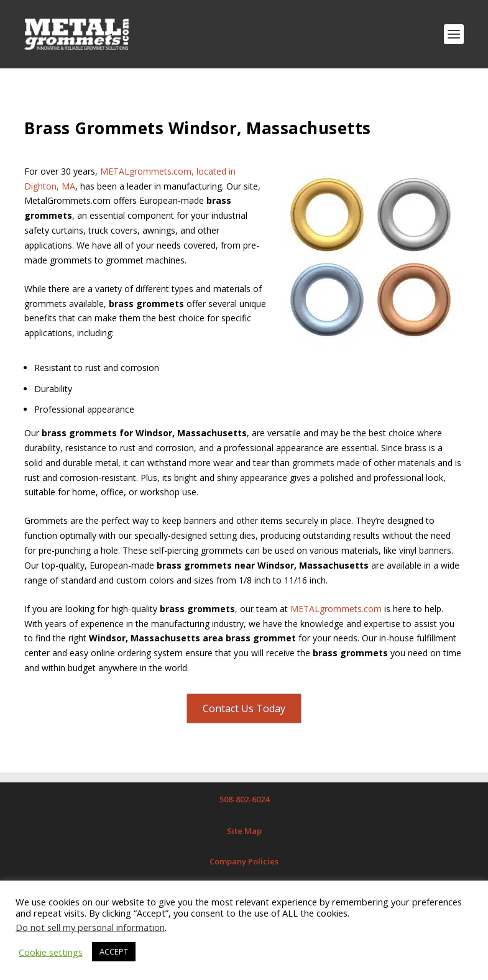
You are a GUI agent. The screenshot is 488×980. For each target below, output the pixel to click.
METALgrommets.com (336, 609)
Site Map (244, 831)
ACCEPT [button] (114, 951)
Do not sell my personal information (90, 927)
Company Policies (244, 861)
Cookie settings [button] (51, 952)
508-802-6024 (244, 799)
